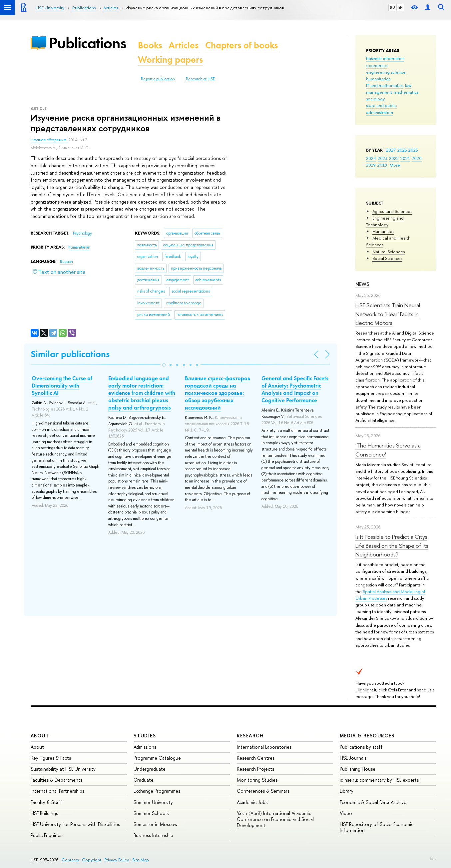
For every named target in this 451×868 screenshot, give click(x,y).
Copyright (92, 860)
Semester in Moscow (156, 824)
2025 (413, 150)
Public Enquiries (46, 835)
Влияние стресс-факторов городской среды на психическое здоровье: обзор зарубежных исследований (218, 393)
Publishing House (358, 769)
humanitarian (378, 79)
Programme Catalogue (157, 758)
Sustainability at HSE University (63, 769)
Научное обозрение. (49, 140)
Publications (88, 43)
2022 (394, 158)
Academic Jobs (252, 802)
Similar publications (70, 354)
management (379, 92)
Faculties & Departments (56, 780)
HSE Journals (353, 758)
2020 (417, 158)
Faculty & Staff (46, 802)
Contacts (70, 860)
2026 (402, 150)
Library (347, 791)
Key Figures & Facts (51, 758)
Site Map (141, 860)
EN (401, 7)
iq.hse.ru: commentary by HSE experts (379, 780)
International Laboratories (264, 747)
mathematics (406, 92)
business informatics (385, 58)
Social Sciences (387, 258)
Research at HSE (200, 79)
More (395, 165)
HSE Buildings (44, 813)
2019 (371, 165)
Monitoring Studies (257, 780)
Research (250, 736)
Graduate (144, 780)
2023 (383, 158)
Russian (66, 262)
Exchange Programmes (157, 791)
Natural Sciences (389, 252)
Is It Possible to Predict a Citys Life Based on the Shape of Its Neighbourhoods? (392, 545)
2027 (391, 150)
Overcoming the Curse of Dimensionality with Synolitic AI (62, 386)
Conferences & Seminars (263, 791)
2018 (382, 165)
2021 (405, 158)
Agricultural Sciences (392, 211)
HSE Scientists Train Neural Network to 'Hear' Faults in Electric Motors (388, 314)
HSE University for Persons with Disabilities (75, 824)
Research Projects (255, 769)
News (362, 284)
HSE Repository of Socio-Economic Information (377, 827)
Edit (433, 858)
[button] (164, 365)
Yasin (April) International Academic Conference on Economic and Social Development (275, 819)
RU (393, 7)
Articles (184, 45)
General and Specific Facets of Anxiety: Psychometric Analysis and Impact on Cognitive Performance (295, 389)
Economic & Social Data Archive (373, 802)
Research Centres (256, 758)
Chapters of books (241, 45)
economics (377, 65)
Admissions (145, 747)
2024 (371, 158)
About (40, 736)
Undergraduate (150, 769)
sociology (375, 99)
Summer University (153, 802)
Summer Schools (151, 813)
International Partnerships (57, 791)
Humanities (383, 231)
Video (346, 813)
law (408, 85)
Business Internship (153, 835)
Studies (145, 736)
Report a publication (158, 79)
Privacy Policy (117, 860)
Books (150, 45)
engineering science (386, 72)
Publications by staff (361, 747)
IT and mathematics (385, 85)
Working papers (170, 59)
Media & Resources (367, 736)
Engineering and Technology (385, 221)
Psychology (82, 233)
